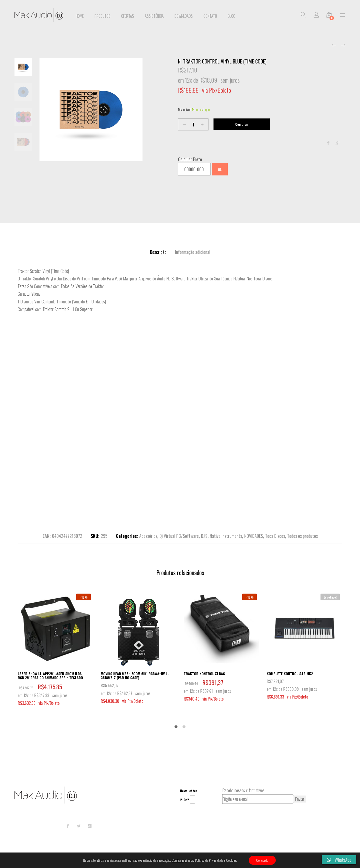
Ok (220, 169)
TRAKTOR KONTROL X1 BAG (204, 673)
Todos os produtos (302, 536)
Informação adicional (193, 252)
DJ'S (204, 536)
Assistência (154, 16)
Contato (210, 16)
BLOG (231, 16)
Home (80, 16)
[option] (91, 110)
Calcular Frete (190, 159)
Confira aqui (179, 860)
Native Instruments (226, 536)
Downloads (184, 16)
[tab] (158, 252)
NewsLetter (189, 791)
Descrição (158, 252)
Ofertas (128, 16)
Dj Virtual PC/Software (179, 536)
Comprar (242, 124)
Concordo (262, 860)
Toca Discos (275, 536)
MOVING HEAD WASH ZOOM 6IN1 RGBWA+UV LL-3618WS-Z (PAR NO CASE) (136, 676)
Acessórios (148, 536)
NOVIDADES (254, 536)
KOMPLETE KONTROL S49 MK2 (290, 673)
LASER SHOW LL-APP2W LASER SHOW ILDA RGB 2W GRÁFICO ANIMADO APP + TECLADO (50, 676)
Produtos (102, 16)
